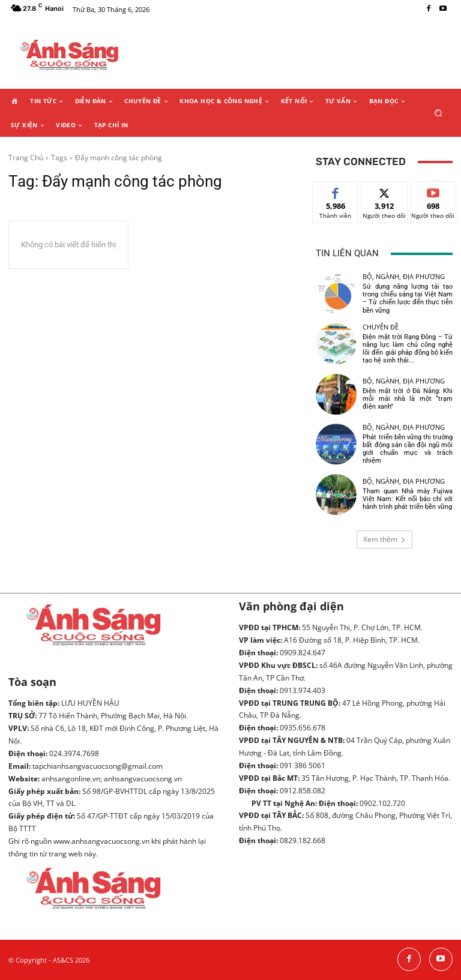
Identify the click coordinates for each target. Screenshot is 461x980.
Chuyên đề (381, 327)
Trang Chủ (26, 158)
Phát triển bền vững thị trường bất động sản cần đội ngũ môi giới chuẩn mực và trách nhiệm (408, 449)
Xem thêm (384, 539)
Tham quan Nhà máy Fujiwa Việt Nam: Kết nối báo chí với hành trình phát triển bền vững (408, 499)
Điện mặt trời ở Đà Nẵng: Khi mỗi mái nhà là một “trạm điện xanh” (408, 399)
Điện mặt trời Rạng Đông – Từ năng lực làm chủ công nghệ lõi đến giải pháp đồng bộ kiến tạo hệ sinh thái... (408, 349)
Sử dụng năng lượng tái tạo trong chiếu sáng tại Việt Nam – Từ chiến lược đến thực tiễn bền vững (408, 299)
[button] (438, 113)
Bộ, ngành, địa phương (404, 276)
